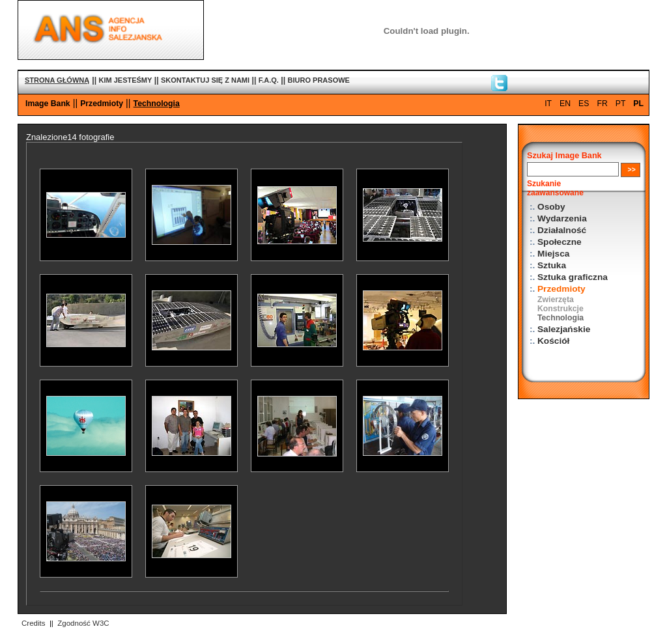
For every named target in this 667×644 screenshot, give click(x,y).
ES (584, 104)
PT (621, 104)
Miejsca (553, 254)
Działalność (562, 230)
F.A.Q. (269, 80)
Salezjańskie (564, 329)
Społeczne (560, 242)
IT (548, 104)
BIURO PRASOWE (319, 80)
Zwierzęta (556, 300)
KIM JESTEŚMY (125, 80)
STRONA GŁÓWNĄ (57, 80)
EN (565, 104)
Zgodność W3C (83, 623)
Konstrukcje (561, 309)
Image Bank (48, 104)
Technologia (157, 104)
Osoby (551, 207)
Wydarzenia (562, 218)
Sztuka (552, 265)
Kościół (553, 341)
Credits (33, 623)
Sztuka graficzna (573, 277)
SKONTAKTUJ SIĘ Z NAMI (205, 80)
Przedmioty (102, 104)
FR (602, 104)
